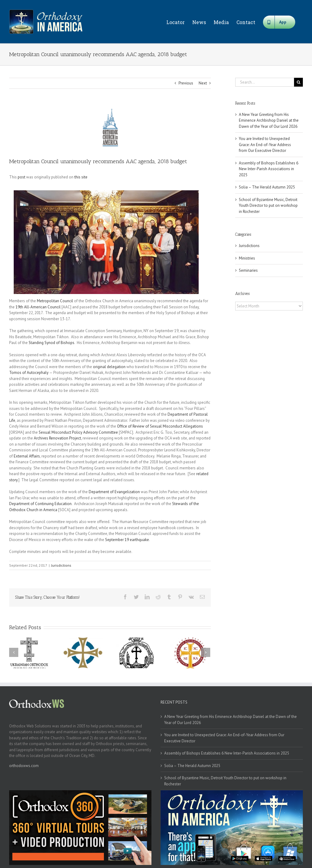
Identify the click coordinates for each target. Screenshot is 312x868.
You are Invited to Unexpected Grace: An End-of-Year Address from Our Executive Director (265, 145)
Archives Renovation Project (57, 438)
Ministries (247, 258)
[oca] (110, 128)
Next (203, 83)
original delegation (109, 367)
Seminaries (248, 270)
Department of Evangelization (114, 492)
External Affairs (27, 456)
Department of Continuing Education (40, 504)
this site (81, 177)
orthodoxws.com (24, 766)
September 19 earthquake (127, 540)
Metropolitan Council (55, 301)
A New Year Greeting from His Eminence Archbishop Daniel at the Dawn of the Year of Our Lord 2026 (269, 120)
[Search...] (265, 82)
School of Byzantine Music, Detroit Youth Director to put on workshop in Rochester (268, 206)
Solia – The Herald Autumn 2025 (267, 187)
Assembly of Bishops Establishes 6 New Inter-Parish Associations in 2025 (269, 169)
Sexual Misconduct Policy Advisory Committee (78, 432)
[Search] (298, 82)
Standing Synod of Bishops (51, 343)
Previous (186, 83)
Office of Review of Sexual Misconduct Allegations (160, 426)
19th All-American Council (38, 307)
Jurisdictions (61, 565)
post (21, 177)
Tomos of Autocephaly (29, 373)
